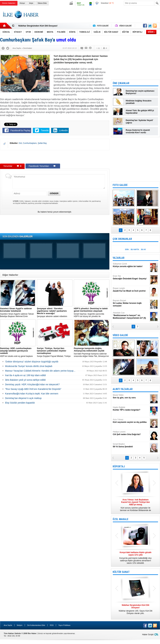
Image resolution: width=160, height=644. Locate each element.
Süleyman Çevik (131, 265)
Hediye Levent (131, 433)
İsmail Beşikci (131, 445)
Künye (22, 3)
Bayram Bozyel (131, 303)
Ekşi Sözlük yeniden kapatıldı (20, 403)
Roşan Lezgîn (131, 290)
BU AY (144, 250)
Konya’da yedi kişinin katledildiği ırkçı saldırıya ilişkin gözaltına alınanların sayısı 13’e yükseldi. (136, 558)
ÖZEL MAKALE (120, 519)
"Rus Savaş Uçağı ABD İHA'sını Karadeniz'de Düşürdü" (33, 389)
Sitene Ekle (42, 3)
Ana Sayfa (8, 625)
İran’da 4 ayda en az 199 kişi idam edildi (25, 375)
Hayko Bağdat (131, 409)
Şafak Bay (42, 143)
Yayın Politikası (64, 625)
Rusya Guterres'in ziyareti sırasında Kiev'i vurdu (138, 131)
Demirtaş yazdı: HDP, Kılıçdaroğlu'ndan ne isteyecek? (32, 384)
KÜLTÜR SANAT (121, 572)
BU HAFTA (135, 250)
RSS (52, 625)
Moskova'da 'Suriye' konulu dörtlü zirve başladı (29, 366)
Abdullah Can (131, 315)
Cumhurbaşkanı (30, 143)
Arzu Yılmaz (131, 421)
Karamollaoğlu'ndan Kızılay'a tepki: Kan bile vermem (32, 394)
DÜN (127, 250)
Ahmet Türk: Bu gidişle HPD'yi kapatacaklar (140, 112)
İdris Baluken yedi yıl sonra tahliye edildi (25, 380)
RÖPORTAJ (119, 466)
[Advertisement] (55, 157)
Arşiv (31, 3)
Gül (20, 143)
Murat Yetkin (131, 396)
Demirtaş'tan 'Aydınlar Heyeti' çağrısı (139, 122)
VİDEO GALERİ (120, 335)
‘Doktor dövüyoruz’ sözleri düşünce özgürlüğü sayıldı (32, 362)
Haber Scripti (148, 635)
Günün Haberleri (9, 3)
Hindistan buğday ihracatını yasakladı (139, 102)
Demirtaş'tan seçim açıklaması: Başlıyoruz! (140, 92)
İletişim (20, 625)
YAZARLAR (119, 258)
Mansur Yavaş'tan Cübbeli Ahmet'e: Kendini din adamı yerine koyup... (40, 371)
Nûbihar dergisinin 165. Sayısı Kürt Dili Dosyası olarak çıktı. (136, 609)
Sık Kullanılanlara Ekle (36, 625)
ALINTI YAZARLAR (123, 389)
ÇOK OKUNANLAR (122, 239)
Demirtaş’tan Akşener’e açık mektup (23, 398)
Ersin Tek (131, 277)
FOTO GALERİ (120, 185)
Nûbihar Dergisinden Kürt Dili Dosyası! (38, 26)
